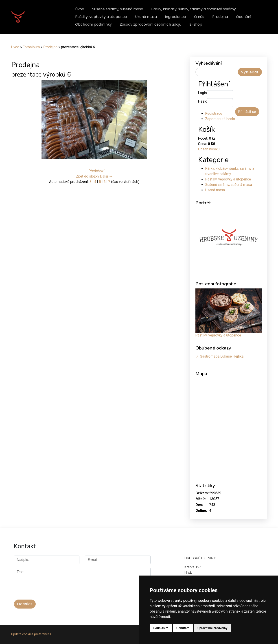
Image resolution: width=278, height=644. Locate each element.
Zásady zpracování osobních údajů (151, 24)
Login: (202, 93)
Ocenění (244, 17)
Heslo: (202, 101)
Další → (106, 176)
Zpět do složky (88, 176)
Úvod (80, 9)
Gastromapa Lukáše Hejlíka (222, 356)
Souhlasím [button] (161, 628)
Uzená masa (146, 17)
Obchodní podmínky (93, 24)
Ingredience (175, 17)
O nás (199, 17)
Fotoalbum (31, 47)
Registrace (214, 113)
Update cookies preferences (31, 634)
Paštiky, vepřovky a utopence (101, 17)
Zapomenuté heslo (220, 119)
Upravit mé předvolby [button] (212, 628)
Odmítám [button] (183, 628)
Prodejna (220, 17)
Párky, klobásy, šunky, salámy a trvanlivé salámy (194, 9)
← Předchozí (94, 171)
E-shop (196, 24)
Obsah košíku (209, 149)
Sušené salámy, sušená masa (118, 9)
